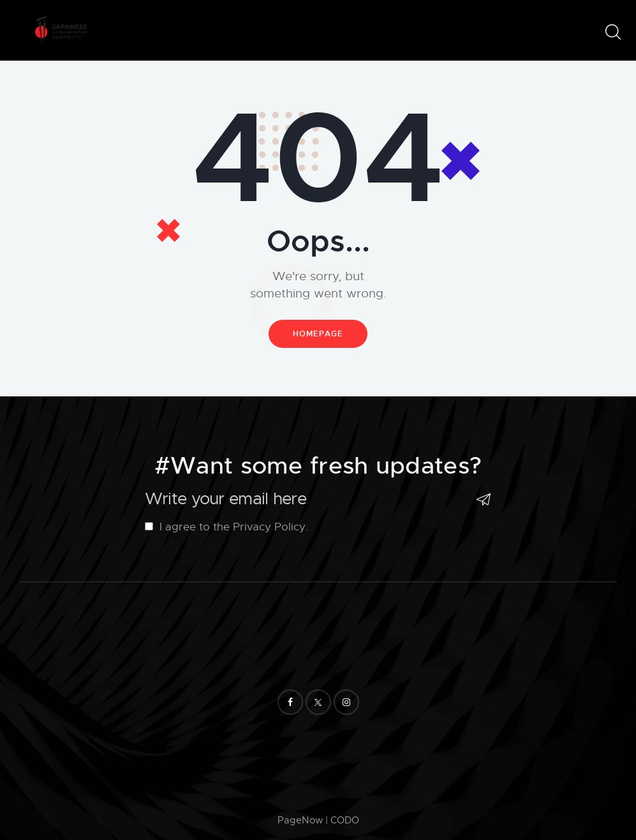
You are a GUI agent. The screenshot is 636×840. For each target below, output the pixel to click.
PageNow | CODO (318, 820)
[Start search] (612, 32)
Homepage (318, 334)
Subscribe (482, 500)
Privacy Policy (269, 527)
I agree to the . (226, 527)
